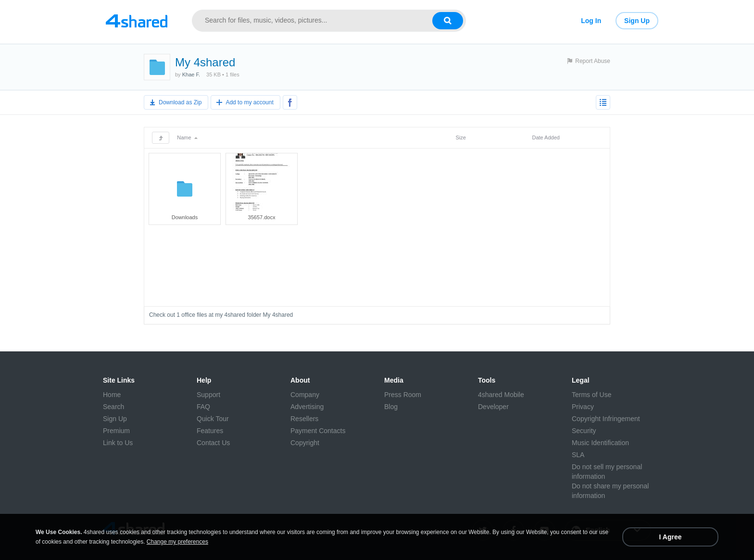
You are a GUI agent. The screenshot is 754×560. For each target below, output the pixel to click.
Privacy (583, 407)
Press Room (403, 395)
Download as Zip (180, 102)
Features (210, 431)
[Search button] (448, 21)
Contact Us (213, 443)
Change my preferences (177, 542)
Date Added (546, 137)
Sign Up (637, 21)
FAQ (203, 407)
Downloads (185, 217)
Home (112, 395)
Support (208, 395)
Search (113, 407)
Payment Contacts (318, 431)
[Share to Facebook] (290, 102)
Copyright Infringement (606, 419)
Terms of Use (591, 395)
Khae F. (191, 75)
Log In (591, 21)
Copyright (305, 443)
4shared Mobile (501, 395)
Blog (391, 407)
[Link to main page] (137, 21)
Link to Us (118, 443)
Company (305, 395)
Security (584, 431)
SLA (578, 455)
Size (460, 137)
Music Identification (600, 443)
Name (187, 137)
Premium (116, 431)
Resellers (304, 419)
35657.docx (262, 217)
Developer (493, 407)
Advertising (307, 407)
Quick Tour (213, 419)
